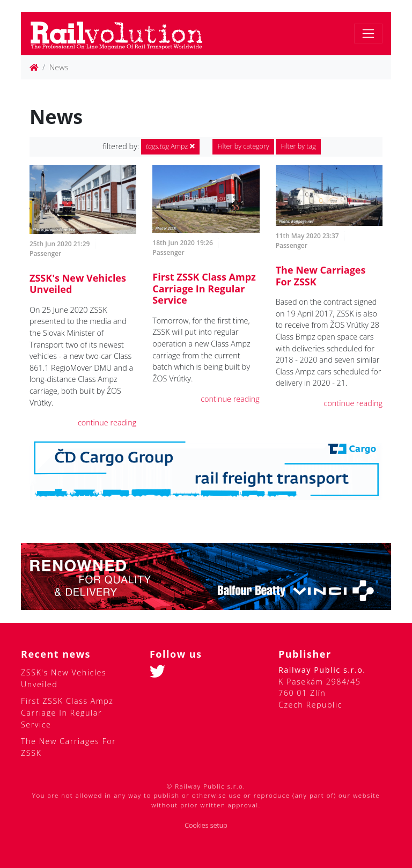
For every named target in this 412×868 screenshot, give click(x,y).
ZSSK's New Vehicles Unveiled (78, 284)
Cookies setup (206, 825)
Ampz (170, 146)
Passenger (45, 253)
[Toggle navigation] (368, 34)
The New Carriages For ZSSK (321, 276)
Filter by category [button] (243, 146)
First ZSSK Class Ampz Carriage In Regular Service (204, 288)
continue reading (107, 422)
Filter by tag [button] (298, 146)
